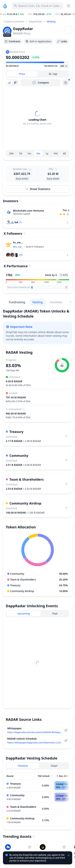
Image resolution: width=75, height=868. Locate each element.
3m (38, 153)
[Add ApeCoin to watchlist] (30, 847)
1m (29, 153)
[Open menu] (68, 30)
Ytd (55, 153)
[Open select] (64, 66)
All (64, 153)
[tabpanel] (37, 118)
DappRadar (35, 21)
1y (47, 153)
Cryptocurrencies (14, 21)
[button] (37, 14)
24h (11, 153)
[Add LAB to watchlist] (64, 847)
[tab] (22, 74)
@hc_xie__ (18, 247)
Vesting (51, 21)
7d (21, 153)
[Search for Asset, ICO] (37, 6)
